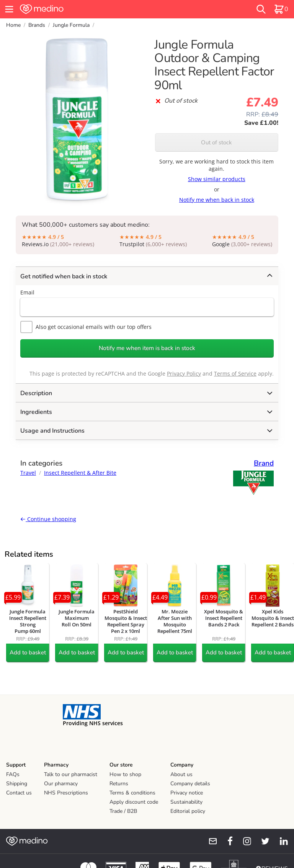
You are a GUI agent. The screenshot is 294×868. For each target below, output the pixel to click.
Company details (190, 784)
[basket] (281, 9)
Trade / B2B (123, 811)
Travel (28, 473)
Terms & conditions (132, 793)
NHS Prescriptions (66, 793)
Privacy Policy (184, 374)
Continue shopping (48, 519)
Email (27, 292)
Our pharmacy (61, 784)
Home (13, 25)
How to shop (125, 774)
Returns (119, 784)
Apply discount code (134, 802)
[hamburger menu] (9, 9)
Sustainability (186, 802)
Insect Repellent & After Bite (80, 473)
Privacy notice (187, 793)
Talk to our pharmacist (71, 774)
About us (181, 774)
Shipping (17, 784)
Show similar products (217, 179)
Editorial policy (188, 811)
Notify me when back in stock (217, 200)
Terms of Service (235, 374)
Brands (37, 25)
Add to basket (28, 652)
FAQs (13, 774)
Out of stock (216, 142)
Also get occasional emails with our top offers (86, 327)
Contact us (19, 793)
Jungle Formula (71, 25)
